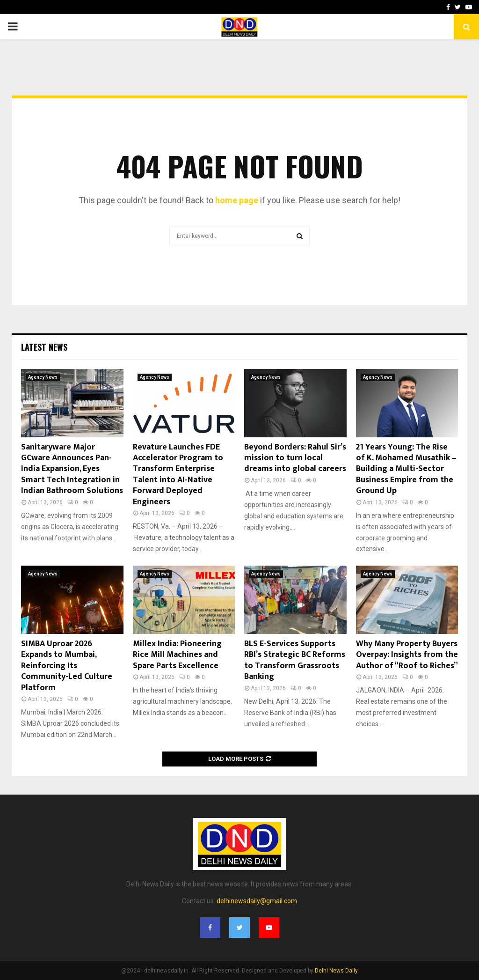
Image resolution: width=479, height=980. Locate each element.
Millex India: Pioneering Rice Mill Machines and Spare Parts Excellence (177, 655)
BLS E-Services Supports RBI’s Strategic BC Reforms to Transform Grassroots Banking (295, 660)
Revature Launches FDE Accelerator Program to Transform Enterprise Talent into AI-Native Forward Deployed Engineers (178, 475)
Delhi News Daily (336, 971)
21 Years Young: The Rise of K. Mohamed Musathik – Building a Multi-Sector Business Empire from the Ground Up (406, 469)
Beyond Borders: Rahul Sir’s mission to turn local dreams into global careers (295, 458)
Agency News (43, 377)
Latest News (44, 347)
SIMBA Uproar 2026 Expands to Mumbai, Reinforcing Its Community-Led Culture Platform (67, 666)
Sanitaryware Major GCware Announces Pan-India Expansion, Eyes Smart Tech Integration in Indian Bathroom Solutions (72, 469)
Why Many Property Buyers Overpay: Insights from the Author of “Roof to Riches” (407, 655)
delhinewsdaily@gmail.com (257, 901)
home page (237, 200)
